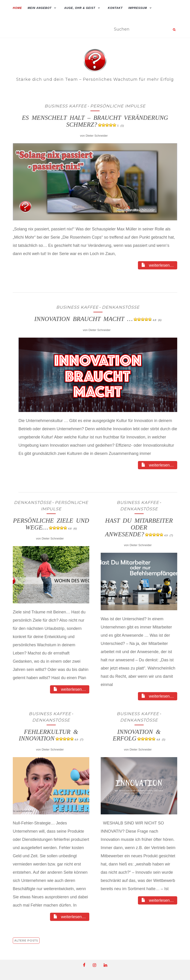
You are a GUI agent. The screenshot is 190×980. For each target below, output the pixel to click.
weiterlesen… (158, 265)
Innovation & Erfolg (139, 735)
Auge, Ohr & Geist (80, 8)
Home (17, 8)
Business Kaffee (66, 106)
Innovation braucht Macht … (98, 319)
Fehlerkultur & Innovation (51, 735)
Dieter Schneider (97, 136)
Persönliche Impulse (118, 106)
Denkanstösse (121, 307)
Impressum (138, 8)
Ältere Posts (26, 940)
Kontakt (115, 8)
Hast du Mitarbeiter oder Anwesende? (139, 527)
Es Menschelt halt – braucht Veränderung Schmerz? (95, 121)
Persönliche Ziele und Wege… (51, 524)
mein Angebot (40, 8)
